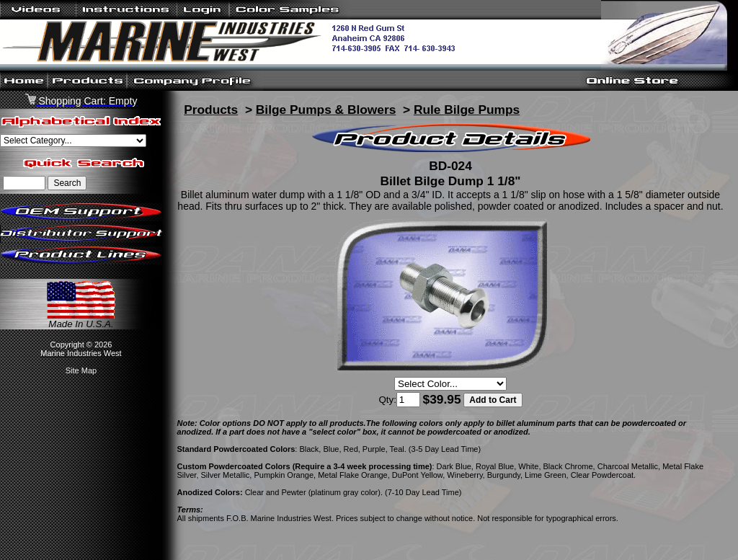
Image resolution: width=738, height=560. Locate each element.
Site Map (81, 370)
